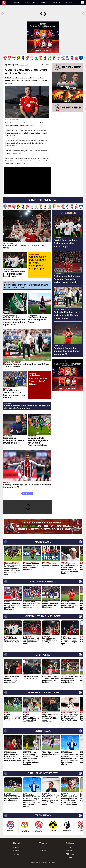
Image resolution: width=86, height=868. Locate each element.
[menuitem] (6, 3)
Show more (27, 491)
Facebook (70, 848)
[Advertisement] (43, 36)
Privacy (43, 848)
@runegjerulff (23, 63)
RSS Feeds (70, 852)
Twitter (70, 845)
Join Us (16, 852)
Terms (43, 845)
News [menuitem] (16, 3)
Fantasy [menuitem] (56, 3)
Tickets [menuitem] (69, 3)
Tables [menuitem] (43, 3)
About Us (16, 845)
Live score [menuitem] (29, 3)
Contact (16, 848)
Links (70, 855)
